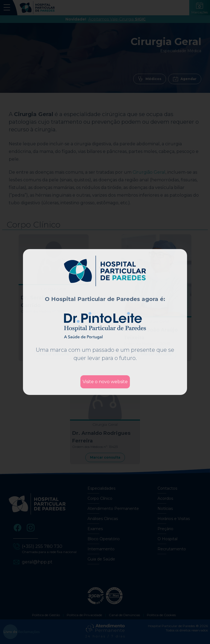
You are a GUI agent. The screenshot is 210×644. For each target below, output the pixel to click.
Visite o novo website (105, 382)
